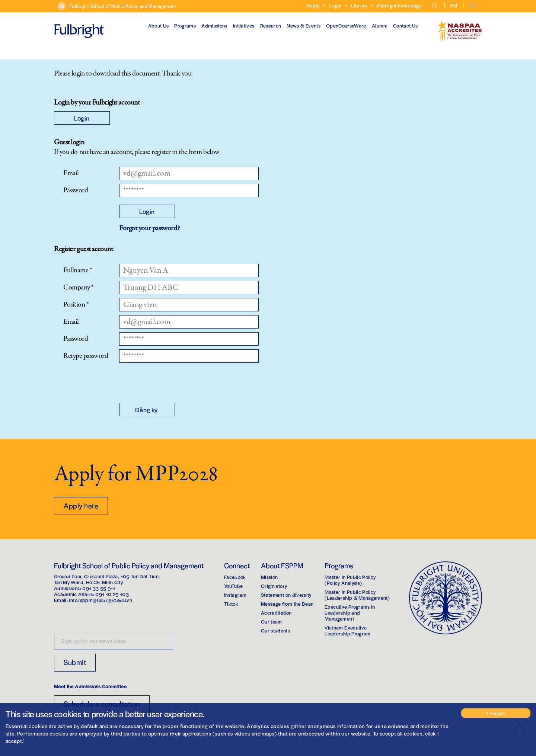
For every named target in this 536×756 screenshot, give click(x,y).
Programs (185, 25)
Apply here (81, 505)
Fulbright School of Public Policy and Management (123, 6)
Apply (313, 5)
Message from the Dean (287, 604)
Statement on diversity (286, 595)
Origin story (274, 586)
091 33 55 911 (99, 588)
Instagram (235, 595)
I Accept (496, 713)
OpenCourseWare (346, 25)
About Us (159, 25)
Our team (272, 622)
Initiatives (244, 25)
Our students (275, 630)
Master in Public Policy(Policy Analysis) (350, 580)
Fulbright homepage (399, 5)
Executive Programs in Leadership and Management (350, 613)
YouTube (233, 586)
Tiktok (231, 604)
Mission (269, 577)
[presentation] (176, 381)
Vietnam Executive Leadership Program (347, 630)
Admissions (214, 25)
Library (359, 5)
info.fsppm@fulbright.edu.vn (100, 600)
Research (271, 25)
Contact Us (406, 25)
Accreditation (276, 613)
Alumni (380, 25)
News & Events (304, 25)
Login (335, 5)
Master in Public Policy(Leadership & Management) (357, 595)
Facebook (235, 577)
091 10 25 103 (112, 594)
